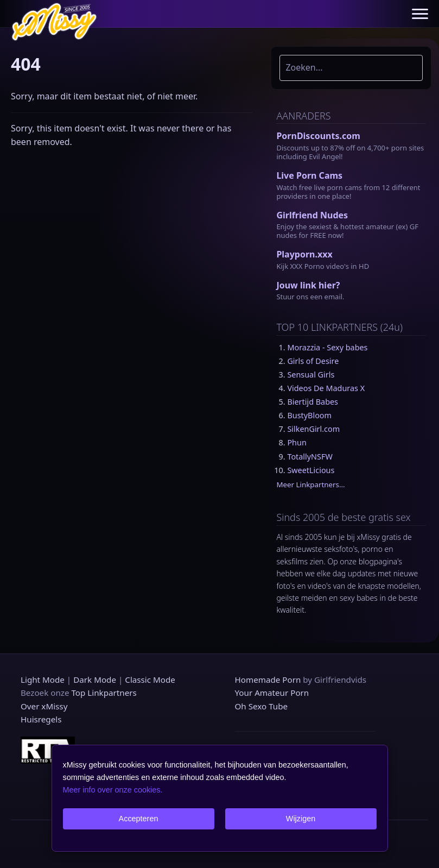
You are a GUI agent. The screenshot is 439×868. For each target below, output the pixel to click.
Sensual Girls (311, 375)
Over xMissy (44, 706)
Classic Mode (150, 680)
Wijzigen (301, 819)
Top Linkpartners (104, 693)
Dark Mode (95, 680)
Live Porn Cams (309, 175)
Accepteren (139, 819)
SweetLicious (311, 470)
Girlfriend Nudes (312, 215)
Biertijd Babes (313, 402)
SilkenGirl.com (313, 429)
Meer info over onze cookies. (113, 790)
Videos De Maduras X (326, 388)
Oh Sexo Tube (262, 706)
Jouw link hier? (308, 285)
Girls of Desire (313, 361)
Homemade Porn (268, 680)
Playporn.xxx (304, 254)
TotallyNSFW (310, 457)
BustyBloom (309, 415)
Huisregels (41, 719)
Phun (297, 442)
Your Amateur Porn (272, 693)
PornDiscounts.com (318, 136)
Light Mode (43, 680)
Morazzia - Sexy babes (327, 347)
